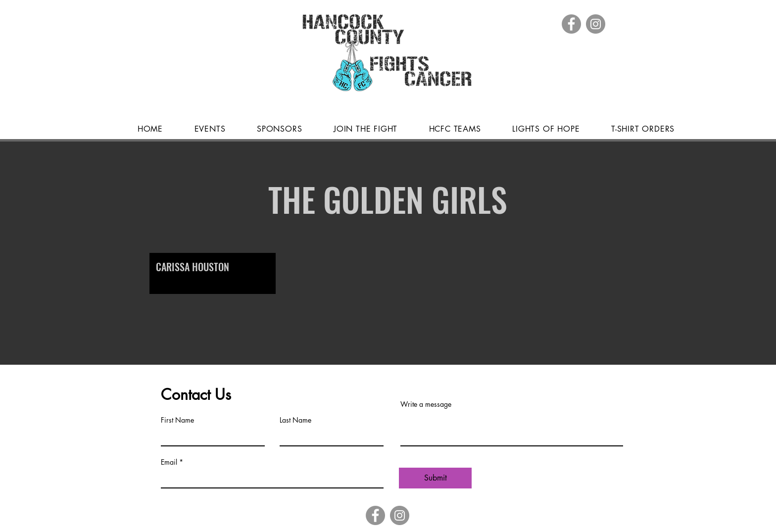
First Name (177, 420)
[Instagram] (596, 24)
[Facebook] (571, 24)
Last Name (295, 420)
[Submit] (435, 478)
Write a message (426, 404)
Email (169, 462)
